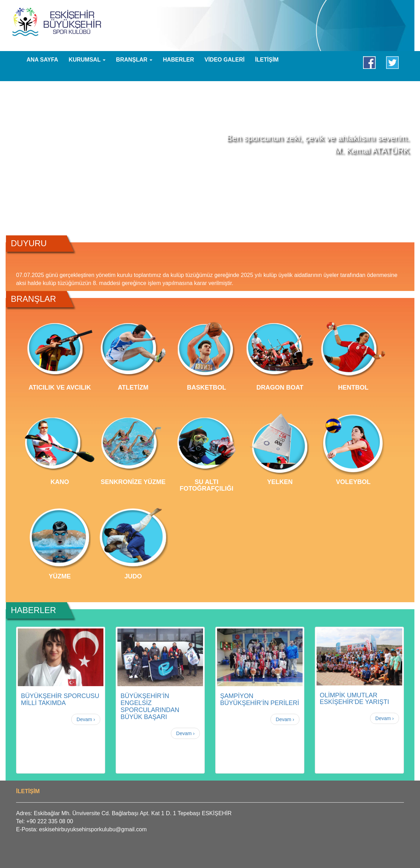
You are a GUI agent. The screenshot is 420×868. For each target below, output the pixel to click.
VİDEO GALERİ (225, 60)
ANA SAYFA (42, 60)
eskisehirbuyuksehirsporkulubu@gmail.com (93, 829)
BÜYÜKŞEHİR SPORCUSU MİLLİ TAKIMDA (60, 699)
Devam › (86, 719)
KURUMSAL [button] (87, 60)
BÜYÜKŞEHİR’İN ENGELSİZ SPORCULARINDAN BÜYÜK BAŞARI (150, 706)
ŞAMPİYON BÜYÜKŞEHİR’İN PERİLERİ (260, 699)
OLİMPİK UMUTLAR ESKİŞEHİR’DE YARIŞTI (354, 699)
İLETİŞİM (267, 60)
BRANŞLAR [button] (134, 60)
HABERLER (178, 60)
